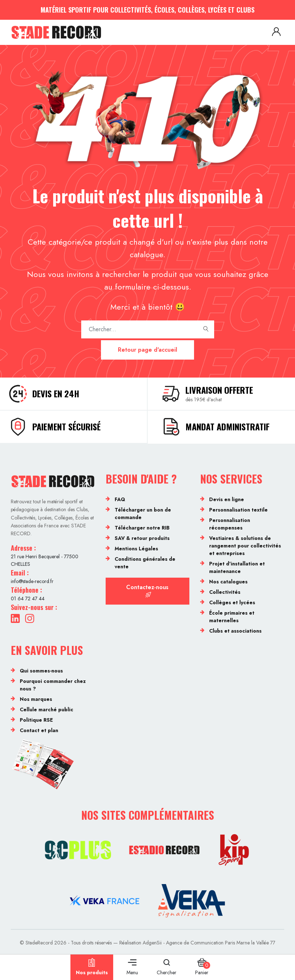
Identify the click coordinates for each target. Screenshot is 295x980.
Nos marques (36, 699)
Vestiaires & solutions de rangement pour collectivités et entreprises (245, 546)
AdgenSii (152, 943)
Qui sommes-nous (41, 671)
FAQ (120, 499)
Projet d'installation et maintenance (237, 567)
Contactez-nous (147, 590)
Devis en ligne (227, 499)
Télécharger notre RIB (142, 528)
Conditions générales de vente (145, 563)
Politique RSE (36, 720)
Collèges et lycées (232, 602)
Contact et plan (39, 730)
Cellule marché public (47, 709)
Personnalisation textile (238, 510)
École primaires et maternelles (232, 617)
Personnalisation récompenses (230, 524)
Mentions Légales (136, 549)
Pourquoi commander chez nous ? (53, 685)
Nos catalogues (228, 582)
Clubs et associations (235, 631)
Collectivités (225, 592)
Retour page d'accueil (147, 350)
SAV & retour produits (142, 538)
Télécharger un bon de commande (143, 514)
